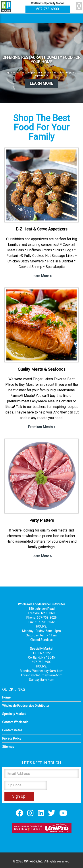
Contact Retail (12, 730)
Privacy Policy (12, 738)
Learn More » (42, 276)
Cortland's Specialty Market (48, 3)
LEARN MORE (42, 83)
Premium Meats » (42, 427)
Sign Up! (19, 796)
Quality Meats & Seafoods (42, 369)
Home (6, 697)
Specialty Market (14, 714)
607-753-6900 (48, 9)
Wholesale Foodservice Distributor (26, 706)
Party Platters (42, 520)
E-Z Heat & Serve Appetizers (42, 229)
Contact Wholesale (15, 722)
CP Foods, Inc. (33, 861)
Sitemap (8, 747)
